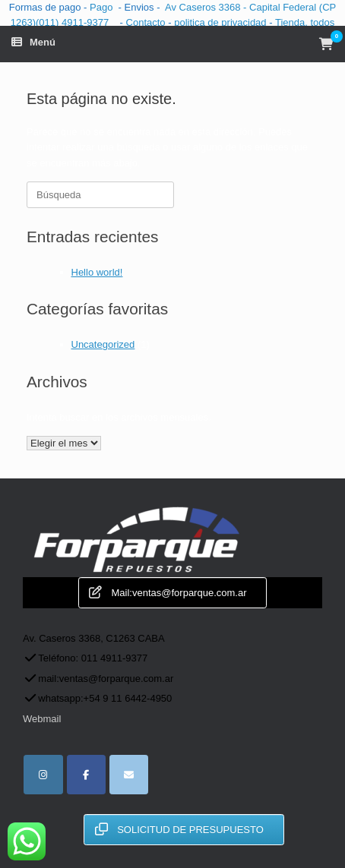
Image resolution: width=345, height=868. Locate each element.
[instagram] (43, 774)
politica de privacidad (222, 22)
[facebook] (86, 774)
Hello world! (97, 272)
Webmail (42, 719)
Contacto (147, 22)
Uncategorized (103, 344)
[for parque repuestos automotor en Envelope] (129, 774)
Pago (101, 7)
